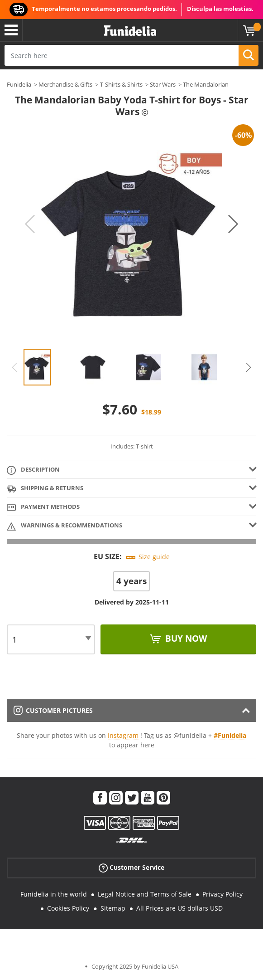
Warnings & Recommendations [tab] (65, 526)
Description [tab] (33, 470)
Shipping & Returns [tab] (45, 489)
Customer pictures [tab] (53, 710)
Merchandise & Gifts (65, 84)
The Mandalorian (206, 84)
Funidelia (19, 84)
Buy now (185, 639)
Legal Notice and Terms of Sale (145, 894)
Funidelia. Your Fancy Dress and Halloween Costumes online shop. (130, 31)
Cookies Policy (68, 908)
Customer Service (131, 868)
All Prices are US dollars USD (179, 908)
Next (233, 224)
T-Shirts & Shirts (121, 84)
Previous (30, 224)
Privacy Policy (222, 894)
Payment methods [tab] (43, 507)
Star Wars (163, 84)
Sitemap (113, 908)
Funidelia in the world (54, 894)
